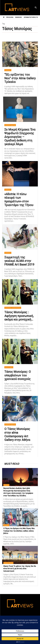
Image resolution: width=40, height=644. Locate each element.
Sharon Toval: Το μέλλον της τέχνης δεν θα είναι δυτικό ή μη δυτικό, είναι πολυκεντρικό (20, 569)
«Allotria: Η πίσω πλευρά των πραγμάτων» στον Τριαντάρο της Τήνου (19, 200)
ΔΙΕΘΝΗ (6, 525)
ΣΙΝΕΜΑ (6, 485)
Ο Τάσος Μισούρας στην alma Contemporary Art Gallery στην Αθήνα (17, 434)
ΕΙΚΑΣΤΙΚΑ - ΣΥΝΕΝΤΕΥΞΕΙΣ (13, 308)
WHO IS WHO (9, 367)
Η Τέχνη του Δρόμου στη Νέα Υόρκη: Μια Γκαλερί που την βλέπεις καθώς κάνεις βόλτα (19, 531)
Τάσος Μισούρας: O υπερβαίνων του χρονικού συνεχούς (18, 375)
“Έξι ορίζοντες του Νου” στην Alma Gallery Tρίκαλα (20, 78)
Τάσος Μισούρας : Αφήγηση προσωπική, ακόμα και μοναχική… (19, 316)
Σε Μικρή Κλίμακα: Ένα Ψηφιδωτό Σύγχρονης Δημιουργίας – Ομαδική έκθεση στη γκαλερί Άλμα (20, 137)
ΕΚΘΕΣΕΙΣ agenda (10, 125)
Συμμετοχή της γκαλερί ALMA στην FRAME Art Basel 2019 (19, 261)
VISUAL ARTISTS (8, 563)
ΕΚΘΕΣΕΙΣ (8, 70)
